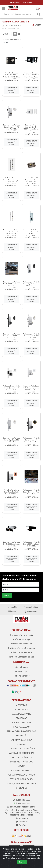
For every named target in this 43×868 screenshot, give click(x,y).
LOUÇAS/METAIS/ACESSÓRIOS (21, 749)
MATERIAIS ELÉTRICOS (22, 757)
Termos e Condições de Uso (21, 657)
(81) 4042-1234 (21, 803)
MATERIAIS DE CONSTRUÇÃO (21, 753)
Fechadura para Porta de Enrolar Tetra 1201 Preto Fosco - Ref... (31, 492)
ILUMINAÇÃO (22, 736)
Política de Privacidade (22, 644)
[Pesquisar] (39, 14)
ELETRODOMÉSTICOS (22, 723)
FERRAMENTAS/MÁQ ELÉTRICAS (22, 731)
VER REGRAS (28, 2)
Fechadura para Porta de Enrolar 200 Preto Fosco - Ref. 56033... (12, 544)
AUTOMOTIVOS (22, 710)
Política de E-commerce (21, 652)
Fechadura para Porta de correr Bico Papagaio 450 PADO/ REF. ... (12, 232)
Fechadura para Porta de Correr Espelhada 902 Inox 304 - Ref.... (12, 440)
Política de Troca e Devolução (21, 648)
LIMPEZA (21, 744)
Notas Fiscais (31, 612)
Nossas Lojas (22, 671)
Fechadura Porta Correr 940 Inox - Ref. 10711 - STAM (31, 232)
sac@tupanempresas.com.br (21, 807)
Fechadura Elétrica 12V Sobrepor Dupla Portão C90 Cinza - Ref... (31, 180)
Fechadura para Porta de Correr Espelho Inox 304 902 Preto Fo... (31, 284)
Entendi (22, 862)
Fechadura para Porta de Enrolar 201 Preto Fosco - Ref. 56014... (12, 284)
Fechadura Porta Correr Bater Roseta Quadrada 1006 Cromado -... (31, 388)
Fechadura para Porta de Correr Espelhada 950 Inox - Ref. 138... (31, 336)
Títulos (12, 612)
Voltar (37, 25)
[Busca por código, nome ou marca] (19, 14)
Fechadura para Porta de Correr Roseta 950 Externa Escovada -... (31, 440)
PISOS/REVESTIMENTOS (21, 770)
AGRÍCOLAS (22, 705)
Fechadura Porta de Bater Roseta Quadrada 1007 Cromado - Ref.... (12, 388)
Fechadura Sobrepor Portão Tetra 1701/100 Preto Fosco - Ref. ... (31, 75)
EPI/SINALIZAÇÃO (21, 727)
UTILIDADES (21, 788)
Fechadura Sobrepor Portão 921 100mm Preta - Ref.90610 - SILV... (12, 75)
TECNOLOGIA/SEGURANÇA (21, 779)
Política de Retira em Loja (21, 635)
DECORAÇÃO (22, 718)
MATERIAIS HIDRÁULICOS (22, 762)
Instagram (22, 818)
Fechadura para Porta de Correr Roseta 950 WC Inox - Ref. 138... (12, 127)
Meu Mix (12, 607)
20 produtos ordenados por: (12, 39)
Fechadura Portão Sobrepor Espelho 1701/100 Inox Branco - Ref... (31, 128)
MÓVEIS (21, 766)
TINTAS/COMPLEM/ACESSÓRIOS (21, 784)
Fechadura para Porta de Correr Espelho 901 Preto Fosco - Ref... (12, 336)
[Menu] (4, 8)
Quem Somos (21, 667)
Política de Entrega (21, 639)
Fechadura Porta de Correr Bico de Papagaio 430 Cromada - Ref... (12, 180)
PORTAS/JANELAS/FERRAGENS (21, 775)
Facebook (22, 822)
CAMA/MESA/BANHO (22, 714)
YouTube (21, 825)
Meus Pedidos (31, 607)
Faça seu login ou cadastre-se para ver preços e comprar (12, 90)
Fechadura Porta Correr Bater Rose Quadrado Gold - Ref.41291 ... (12, 492)
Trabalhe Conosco (22, 676)
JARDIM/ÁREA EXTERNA (22, 740)
